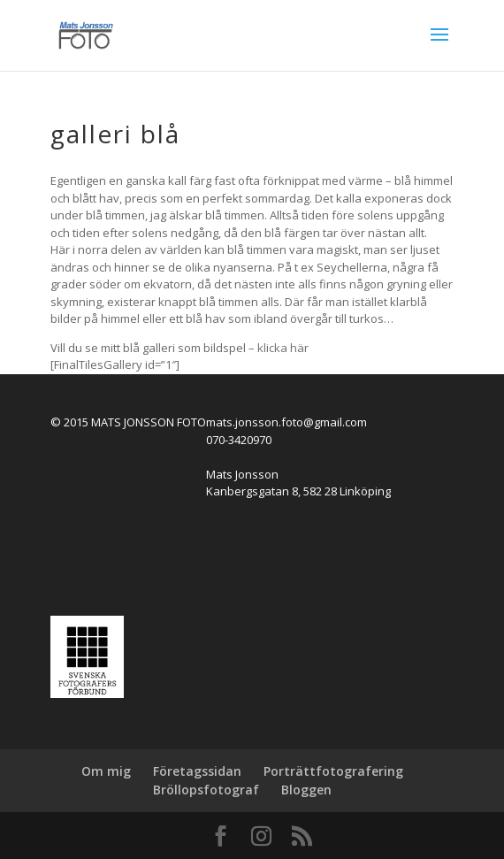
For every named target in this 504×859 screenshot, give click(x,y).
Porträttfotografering (333, 771)
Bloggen (306, 790)
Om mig (106, 771)
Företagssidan (197, 771)
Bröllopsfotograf (206, 790)
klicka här (283, 348)
